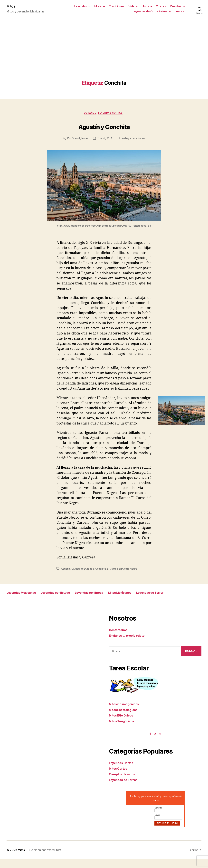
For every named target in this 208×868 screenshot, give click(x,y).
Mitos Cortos (120, 777)
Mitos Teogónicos (124, 730)
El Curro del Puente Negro (124, 570)
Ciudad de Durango (83, 570)
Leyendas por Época (113, 594)
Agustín (66, 570)
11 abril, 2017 (105, 140)
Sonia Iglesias (79, 140)
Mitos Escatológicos (126, 718)
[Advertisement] (104, 56)
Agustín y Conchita (104, 127)
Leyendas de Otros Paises (150, 12)
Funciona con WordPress (46, 859)
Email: (157, 824)
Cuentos (176, 7)
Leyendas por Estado (70, 594)
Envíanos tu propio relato (129, 644)
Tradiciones (117, 7)
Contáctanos (119, 639)
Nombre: (158, 817)
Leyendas (80, 7)
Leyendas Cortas (112, 114)
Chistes (161, 7)
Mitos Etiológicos (123, 724)
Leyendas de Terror (24, 601)
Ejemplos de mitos (124, 783)
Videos (133, 7)
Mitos (12, 7)
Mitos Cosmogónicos (126, 713)
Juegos (180, 12)
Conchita (102, 570)
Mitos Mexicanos (152, 594)
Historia (147, 7)
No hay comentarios (134, 140)
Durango (89, 114)
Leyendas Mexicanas (26, 594)
